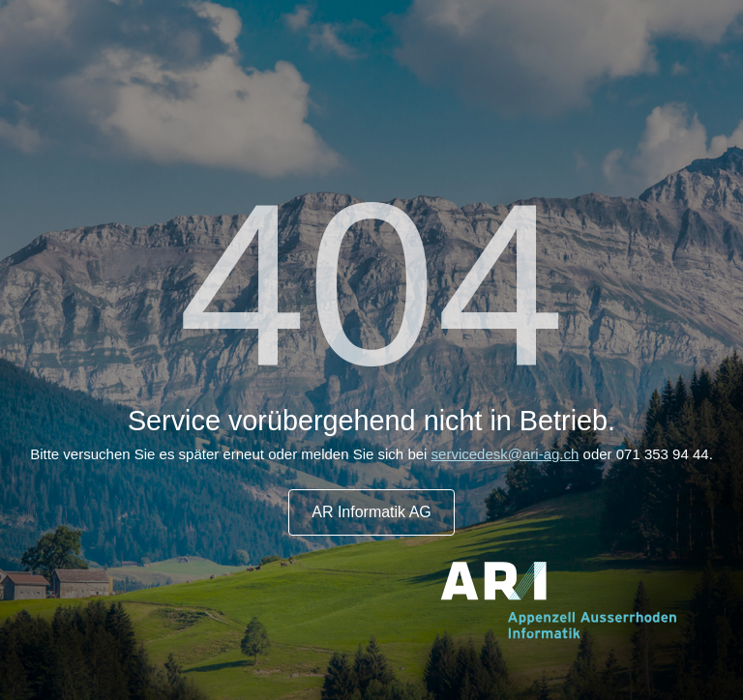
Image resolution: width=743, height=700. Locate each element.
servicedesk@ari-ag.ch (505, 454)
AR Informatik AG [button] (371, 512)
